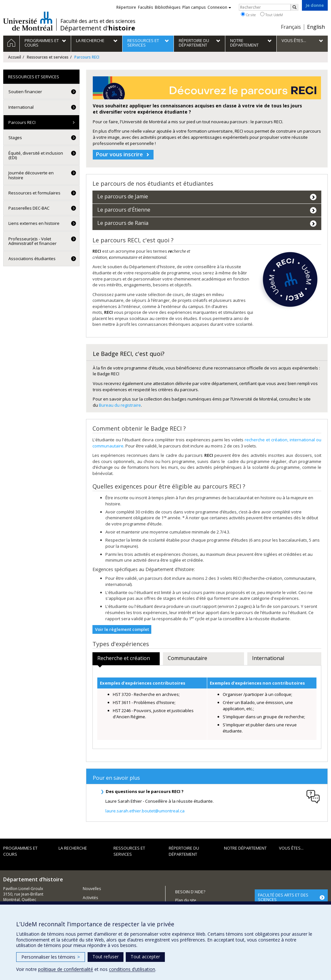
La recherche (73, 848)
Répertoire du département (184, 851)
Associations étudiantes (32, 259)
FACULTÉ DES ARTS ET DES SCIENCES (283, 897)
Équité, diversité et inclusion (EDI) (36, 155)
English (316, 27)
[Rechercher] (294, 7)
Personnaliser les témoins (51, 957)
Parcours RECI (22, 122)
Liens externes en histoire (34, 223)
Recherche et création (124, 658)
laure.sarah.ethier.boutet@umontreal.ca (145, 815)
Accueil (15, 57)
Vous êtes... (291, 848)
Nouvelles (92, 889)
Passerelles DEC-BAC (29, 208)
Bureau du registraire (120, 405)
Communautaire (187, 658)
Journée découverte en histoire (31, 175)
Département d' (98, 28)
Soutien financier (25, 92)
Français (291, 27)
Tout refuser (106, 957)
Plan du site (186, 901)
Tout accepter (145, 957)
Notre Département (245, 848)
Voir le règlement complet (122, 629)
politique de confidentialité (66, 969)
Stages (15, 138)
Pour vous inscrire (119, 154)
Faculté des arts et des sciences (98, 21)
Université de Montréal (28, 21)
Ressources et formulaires (34, 193)
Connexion (219, 7)
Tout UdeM (272, 15)
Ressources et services (48, 57)
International (268, 658)
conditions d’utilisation (132, 969)
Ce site (248, 15)
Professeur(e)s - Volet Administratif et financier (32, 241)
